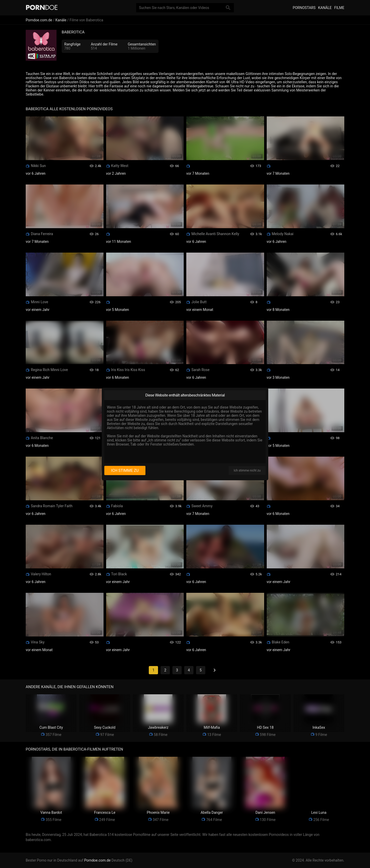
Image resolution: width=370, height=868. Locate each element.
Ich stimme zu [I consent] (125, 470)
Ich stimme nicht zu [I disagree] (247, 470)
